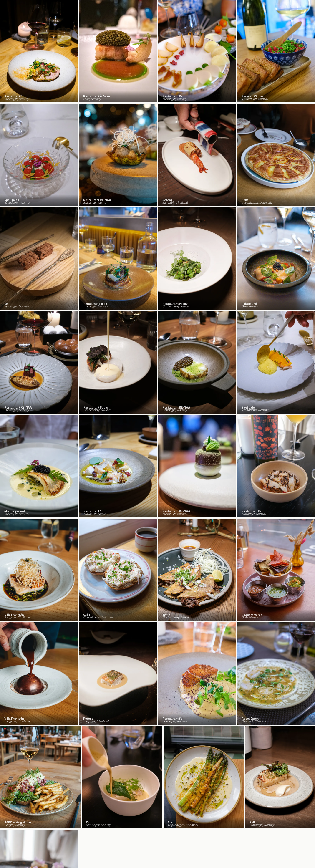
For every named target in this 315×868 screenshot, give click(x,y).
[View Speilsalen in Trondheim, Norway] (39, 155)
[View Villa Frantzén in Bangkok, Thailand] (39, 570)
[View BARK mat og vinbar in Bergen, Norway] (40, 777)
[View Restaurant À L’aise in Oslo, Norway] (118, 51)
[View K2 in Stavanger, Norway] (39, 259)
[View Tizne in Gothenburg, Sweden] (197, 570)
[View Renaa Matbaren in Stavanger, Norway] (118, 259)
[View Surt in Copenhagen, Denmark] (204, 777)
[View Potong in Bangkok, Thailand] (197, 155)
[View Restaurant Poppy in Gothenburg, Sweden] (197, 259)
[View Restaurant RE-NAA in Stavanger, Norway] (118, 155)
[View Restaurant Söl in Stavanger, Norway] (39, 51)
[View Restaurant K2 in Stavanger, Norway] (197, 51)
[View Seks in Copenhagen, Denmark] (118, 570)
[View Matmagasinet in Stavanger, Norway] (39, 466)
